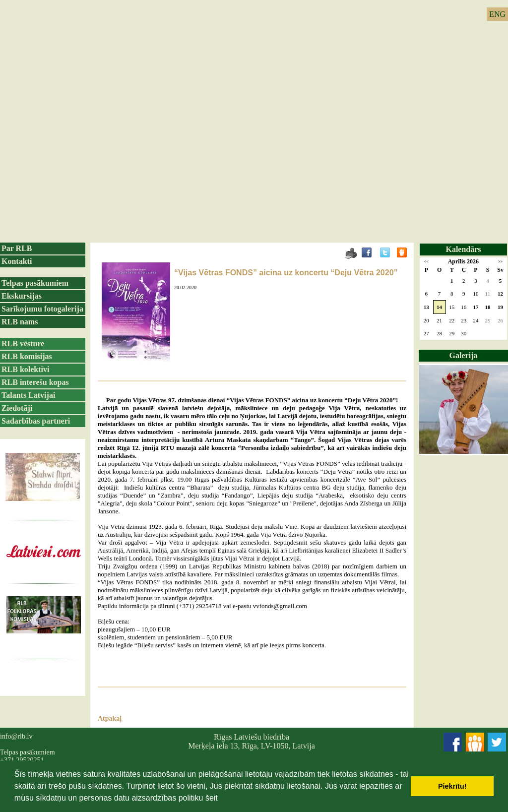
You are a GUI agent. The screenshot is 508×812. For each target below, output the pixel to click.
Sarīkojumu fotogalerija (42, 309)
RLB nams (20, 322)
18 (488, 307)
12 (500, 294)
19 (500, 307)
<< (426, 262)
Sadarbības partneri (36, 421)
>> (500, 262)
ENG (497, 14)
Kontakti (17, 261)
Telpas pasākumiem (35, 283)
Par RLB (17, 248)
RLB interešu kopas (35, 382)
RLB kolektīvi (25, 369)
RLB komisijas (27, 356)
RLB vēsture (23, 344)
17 (476, 307)
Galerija (464, 355)
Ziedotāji (17, 408)
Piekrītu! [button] (452, 786)
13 (426, 307)
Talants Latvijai (28, 395)
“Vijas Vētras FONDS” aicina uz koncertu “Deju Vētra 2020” (286, 273)
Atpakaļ (110, 718)
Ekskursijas (22, 296)
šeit (212, 798)
